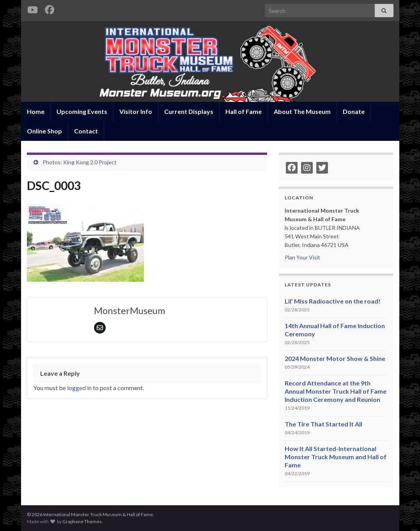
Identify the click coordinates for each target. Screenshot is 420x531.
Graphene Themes (82, 521)
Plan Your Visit (302, 257)
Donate (354, 111)
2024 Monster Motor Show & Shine (335, 358)
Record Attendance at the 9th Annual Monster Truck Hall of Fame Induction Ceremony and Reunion (336, 391)
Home (36, 111)
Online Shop (44, 131)
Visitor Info (136, 111)
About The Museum (302, 111)
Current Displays (189, 111)
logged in (79, 388)
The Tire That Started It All (323, 424)
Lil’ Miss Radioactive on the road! (333, 301)
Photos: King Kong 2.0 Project (80, 162)
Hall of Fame (244, 111)
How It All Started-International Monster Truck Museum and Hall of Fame (336, 457)
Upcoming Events (82, 111)
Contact (86, 131)
